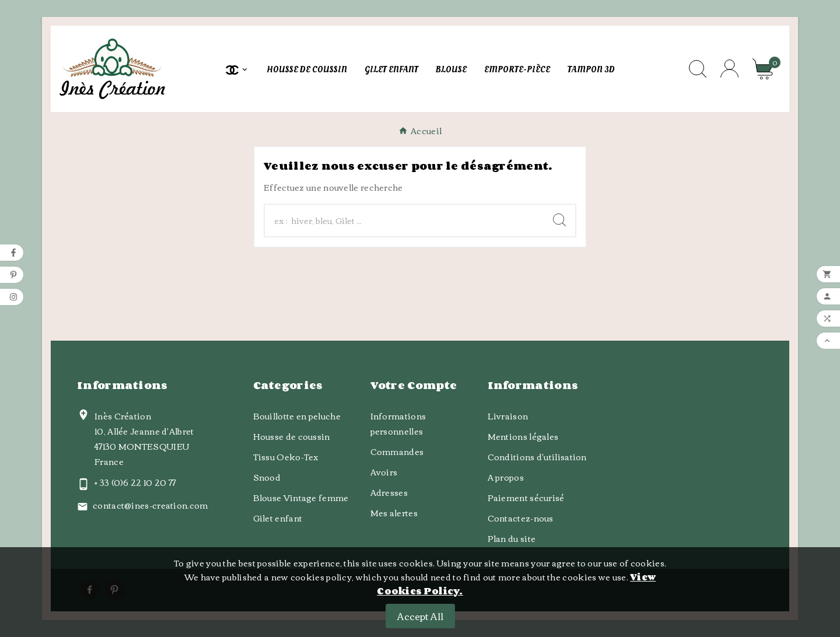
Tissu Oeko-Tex (286, 457)
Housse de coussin (292, 436)
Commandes (397, 452)
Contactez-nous (521, 518)
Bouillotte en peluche (297, 416)
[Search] (559, 220)
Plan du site (512, 538)
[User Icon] (729, 69)
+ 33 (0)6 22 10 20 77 (135, 482)
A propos (506, 477)
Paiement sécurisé (526, 498)
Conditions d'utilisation (537, 457)
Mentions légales (523, 436)
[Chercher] (404, 220)
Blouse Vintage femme (301, 498)
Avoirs (384, 472)
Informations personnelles (398, 423)
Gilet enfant (278, 518)
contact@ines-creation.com (150, 505)
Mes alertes (394, 513)
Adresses (389, 492)
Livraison (508, 416)
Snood (267, 477)
